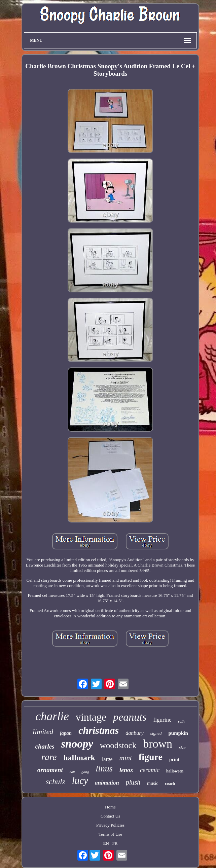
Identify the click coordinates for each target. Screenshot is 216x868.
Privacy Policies (110, 825)
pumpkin (178, 733)
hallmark (79, 758)
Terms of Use (110, 834)
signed (156, 733)
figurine (163, 720)
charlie (52, 716)
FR (115, 843)
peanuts (130, 717)
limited (43, 732)
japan (66, 733)
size (182, 747)
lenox (126, 770)
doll (72, 772)
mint (126, 758)
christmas (99, 730)
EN (106, 843)
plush (133, 782)
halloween (175, 771)
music (153, 783)
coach (170, 784)
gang (85, 772)
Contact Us (110, 816)
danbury (134, 733)
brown (158, 744)
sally (182, 721)
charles (45, 746)
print (174, 759)
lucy (80, 781)
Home (110, 807)
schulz (56, 782)
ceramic (150, 770)
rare (49, 757)
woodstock (118, 745)
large (107, 759)
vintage (91, 717)
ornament (50, 770)
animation (107, 783)
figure (151, 757)
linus (104, 769)
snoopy (77, 744)
